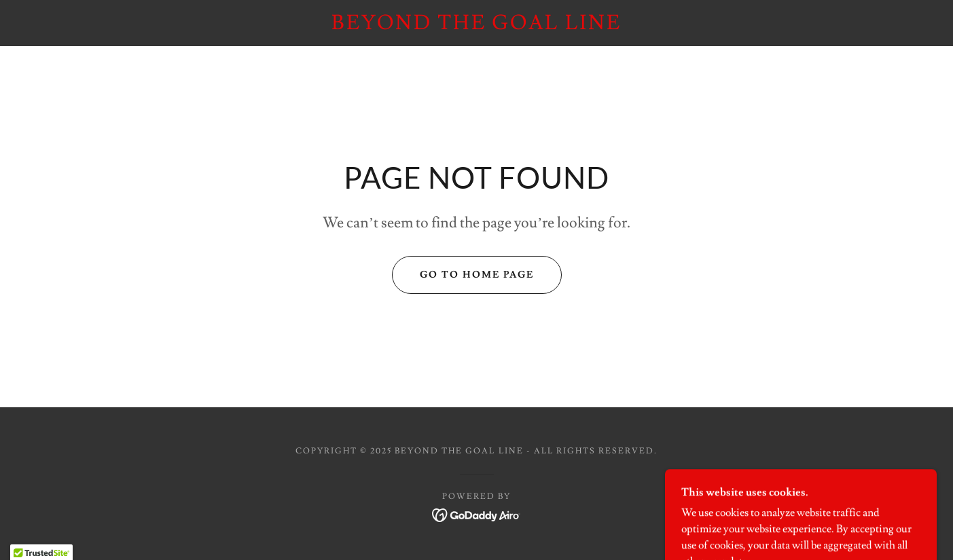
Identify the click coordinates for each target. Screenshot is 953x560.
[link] (476, 26)
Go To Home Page (477, 275)
